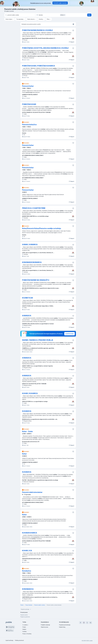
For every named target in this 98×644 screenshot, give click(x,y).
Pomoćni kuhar (28, 145)
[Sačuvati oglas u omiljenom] (73, 30)
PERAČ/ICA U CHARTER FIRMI (34, 208)
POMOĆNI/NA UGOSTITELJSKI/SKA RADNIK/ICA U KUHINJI (45, 48)
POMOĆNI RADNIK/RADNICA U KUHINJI (37, 30)
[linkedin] (91, 623)
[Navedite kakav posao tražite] (20, 15)
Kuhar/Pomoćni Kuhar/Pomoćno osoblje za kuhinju (42, 228)
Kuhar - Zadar (27, 431)
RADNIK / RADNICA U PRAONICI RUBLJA (38, 340)
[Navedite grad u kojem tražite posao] (51, 15)
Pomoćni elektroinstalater (32, 492)
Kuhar (24, 454)
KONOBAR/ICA (28, 589)
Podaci (24, 627)
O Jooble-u (25, 625)
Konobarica (27, 571)
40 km (63, 15)
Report (71, 42)
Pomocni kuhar (28, 86)
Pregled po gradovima (25, 617)
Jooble (91, 641)
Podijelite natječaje (45, 625)
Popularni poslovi (24, 615)
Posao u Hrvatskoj (27, 634)
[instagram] (84, 623)
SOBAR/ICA (27, 316)
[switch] (74, 24)
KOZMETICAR (27, 298)
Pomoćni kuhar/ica (29, 125)
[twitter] (87, 623)
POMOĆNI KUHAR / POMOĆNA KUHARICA (38, 66)
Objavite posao (45, 627)
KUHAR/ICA (27, 411)
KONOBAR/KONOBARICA (32, 262)
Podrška (24, 632)
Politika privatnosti (19, 640)
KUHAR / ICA (27, 551)
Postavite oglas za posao (60, 3)
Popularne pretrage (26, 609)
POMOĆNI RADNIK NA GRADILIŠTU (36, 280)
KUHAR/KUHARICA (30, 533)
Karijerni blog (62, 627)
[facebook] (81, 623)
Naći (89, 15)
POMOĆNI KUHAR (29, 104)
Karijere (24, 629)
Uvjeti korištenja (9, 640)
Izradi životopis (70, 334)
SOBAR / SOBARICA (30, 245)
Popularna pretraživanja (65, 625)
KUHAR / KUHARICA (30, 393)
